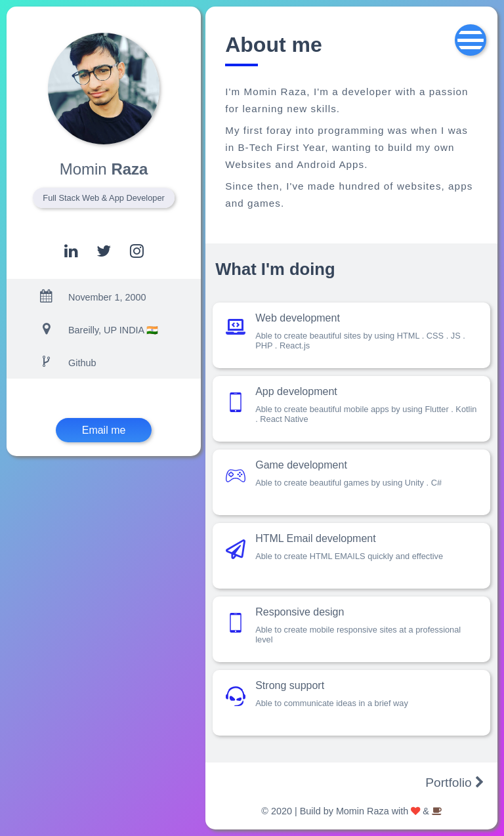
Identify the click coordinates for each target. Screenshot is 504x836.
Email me (104, 430)
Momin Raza (363, 811)
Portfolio (455, 783)
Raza (104, 169)
